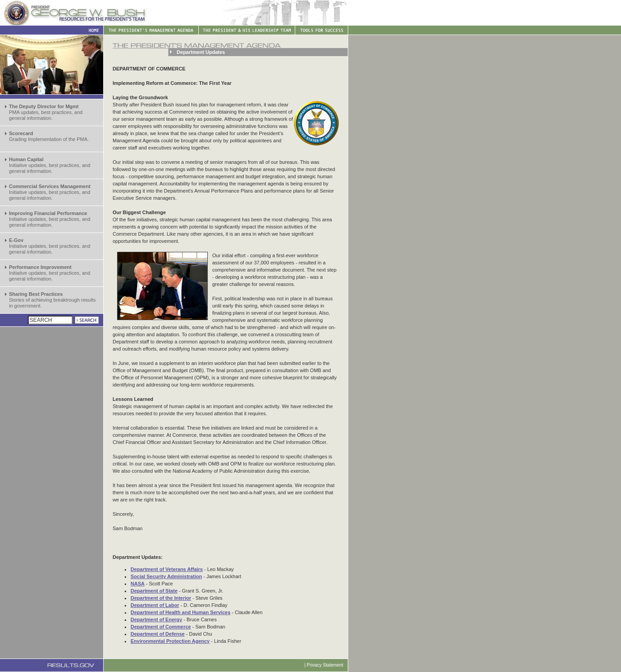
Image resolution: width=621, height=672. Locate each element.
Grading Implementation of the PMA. (49, 136)
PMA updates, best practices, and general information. (46, 112)
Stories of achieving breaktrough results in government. (52, 300)
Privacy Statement (325, 665)
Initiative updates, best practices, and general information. (50, 165)
